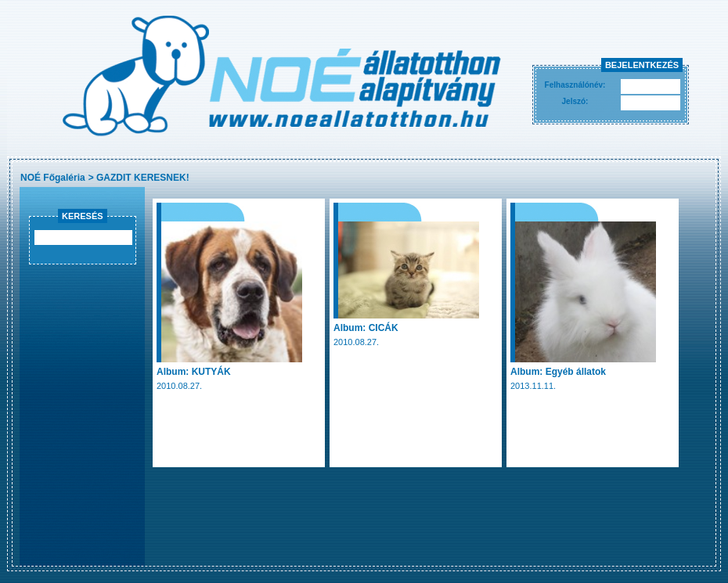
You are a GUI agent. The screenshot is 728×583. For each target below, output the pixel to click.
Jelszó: (575, 101)
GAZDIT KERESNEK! (143, 178)
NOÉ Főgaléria (53, 178)
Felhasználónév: (575, 85)
